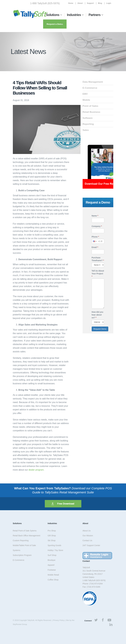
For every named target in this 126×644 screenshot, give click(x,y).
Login (109, 3)
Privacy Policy (59, 620)
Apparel (51, 565)
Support (90, 3)
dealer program (36, 470)
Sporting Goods (54, 545)
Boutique (52, 560)
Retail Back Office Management (27, 536)
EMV (85, 94)
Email (95, 247)
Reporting (88, 124)
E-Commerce (90, 88)
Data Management (93, 82)
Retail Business (91, 112)
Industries (74, 15)
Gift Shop (52, 536)
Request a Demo (55, 24)
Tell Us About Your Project (98, 274)
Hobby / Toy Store (55, 550)
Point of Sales (90, 106)
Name (95, 216)
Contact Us (87, 540)
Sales (86, 130)
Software (88, 118)
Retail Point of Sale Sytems (25, 531)
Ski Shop (52, 540)
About (80, 3)
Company (97, 226)
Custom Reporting (21, 540)
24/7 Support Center (91, 545)
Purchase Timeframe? (98, 259)
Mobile (86, 100)
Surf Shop (52, 555)
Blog (100, 3)
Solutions (53, 15)
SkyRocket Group (20, 624)
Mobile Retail (53, 575)
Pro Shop (52, 531)
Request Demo (100, 329)
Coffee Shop (53, 580)
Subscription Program (22, 555)
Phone (95, 237)
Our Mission (88, 536)
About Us (87, 531)
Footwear (52, 570)
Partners (95, 15)
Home (71, 3)
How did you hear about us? (97, 315)
